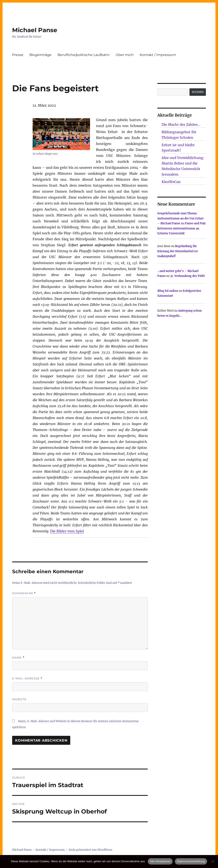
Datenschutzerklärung (191, 861)
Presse (18, 55)
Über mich (125, 55)
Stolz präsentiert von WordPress (90, 850)
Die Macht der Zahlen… (181, 125)
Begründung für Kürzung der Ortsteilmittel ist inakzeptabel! (178, 251)
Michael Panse (35, 30)
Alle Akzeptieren (160, 861)
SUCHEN (198, 92)
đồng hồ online (168, 291)
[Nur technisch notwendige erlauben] (213, 861)
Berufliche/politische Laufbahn (84, 55)
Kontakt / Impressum (158, 55)
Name (18, 658)
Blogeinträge (40, 55)
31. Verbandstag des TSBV (188, 276)
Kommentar (24, 593)
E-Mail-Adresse (27, 678)
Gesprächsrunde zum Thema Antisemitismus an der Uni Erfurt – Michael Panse (180, 218)
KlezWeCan (171, 182)
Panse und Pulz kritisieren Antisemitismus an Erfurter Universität (181, 228)
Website (19, 699)
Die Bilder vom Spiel (67, 531)
